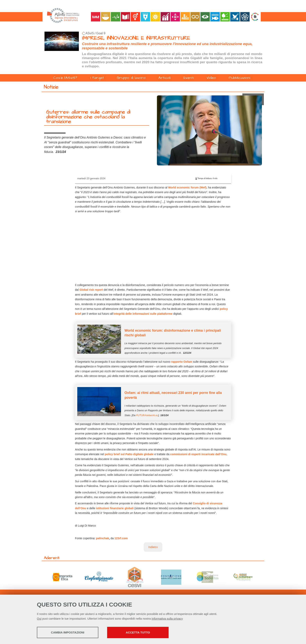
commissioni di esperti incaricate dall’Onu (198, 454)
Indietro (153, 547)
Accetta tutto (138, 632)
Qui (39, 619)
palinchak (102, 538)
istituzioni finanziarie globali (115, 508)
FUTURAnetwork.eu (147, 415)
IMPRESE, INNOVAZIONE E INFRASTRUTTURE (136, 38)
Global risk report (91, 290)
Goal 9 (101, 33)
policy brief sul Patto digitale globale (129, 454)
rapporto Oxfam (182, 362)
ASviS (90, 33)
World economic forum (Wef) (187, 187)
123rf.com (121, 538)
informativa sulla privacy (167, 619)
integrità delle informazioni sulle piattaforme (143, 314)
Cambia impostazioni (68, 632)
